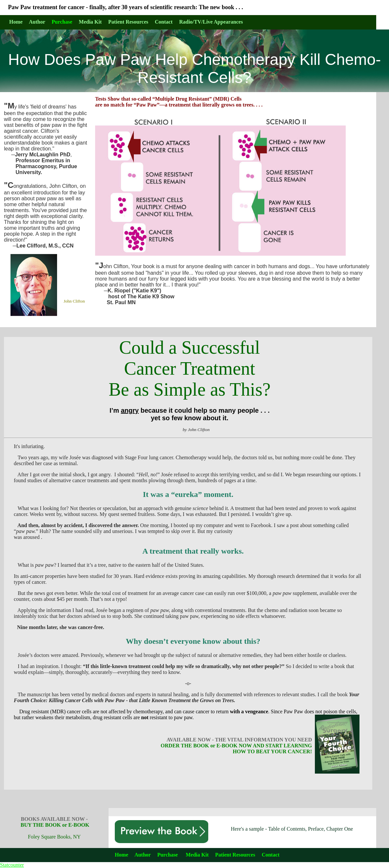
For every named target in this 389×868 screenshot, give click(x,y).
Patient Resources (235, 855)
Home (122, 855)
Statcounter (12, 865)
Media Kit (197, 855)
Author (143, 855)
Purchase (62, 22)
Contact (271, 855)
